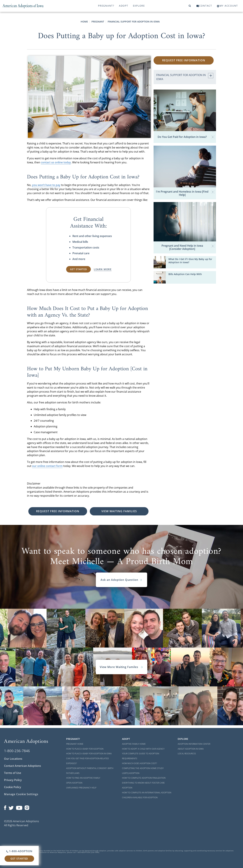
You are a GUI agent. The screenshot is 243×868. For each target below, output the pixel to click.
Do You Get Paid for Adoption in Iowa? (186, 137)
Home (84, 22)
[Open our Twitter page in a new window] (11, 807)
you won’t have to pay (46, 185)
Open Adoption (74, 783)
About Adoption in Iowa (191, 749)
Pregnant (98, 22)
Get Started (19, 859)
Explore (139, 6)
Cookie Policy (13, 787)
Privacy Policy (13, 780)
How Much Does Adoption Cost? (139, 763)
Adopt (124, 6)
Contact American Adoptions (23, 766)
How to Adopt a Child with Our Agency (143, 749)
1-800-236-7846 (17, 751)
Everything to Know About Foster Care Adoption (143, 785)
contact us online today (56, 162)
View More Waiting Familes (122, 667)
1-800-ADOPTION (19, 851)
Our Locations (13, 759)
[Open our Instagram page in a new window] (27, 807)
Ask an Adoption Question (122, 580)
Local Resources (187, 754)
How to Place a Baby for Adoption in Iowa (89, 754)
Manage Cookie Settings (21, 794)
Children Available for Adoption (140, 797)
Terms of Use (13, 773)
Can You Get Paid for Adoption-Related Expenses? (87, 761)
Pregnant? (106, 6)
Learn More (103, 269)
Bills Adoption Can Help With (185, 274)
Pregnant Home (75, 744)
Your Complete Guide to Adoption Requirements (141, 756)
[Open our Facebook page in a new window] (5, 807)
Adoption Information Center (194, 744)
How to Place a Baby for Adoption (85, 749)
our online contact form (47, 466)
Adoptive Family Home (134, 744)
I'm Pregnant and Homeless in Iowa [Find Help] (185, 193)
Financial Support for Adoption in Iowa (134, 22)
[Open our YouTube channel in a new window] (19, 807)
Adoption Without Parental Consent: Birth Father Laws (90, 771)
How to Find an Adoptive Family (83, 778)
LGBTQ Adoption (131, 773)
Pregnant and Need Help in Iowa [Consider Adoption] (188, 247)
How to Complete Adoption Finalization (144, 778)
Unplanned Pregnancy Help (81, 788)
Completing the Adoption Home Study (143, 768)
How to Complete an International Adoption (147, 793)
